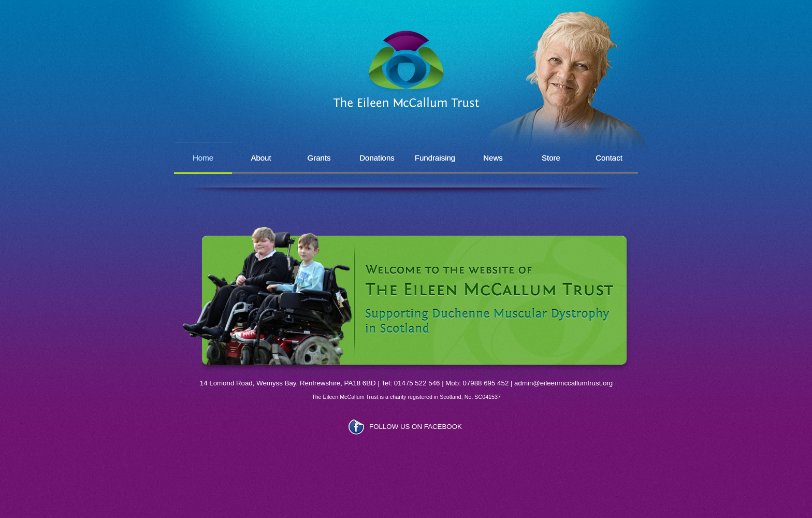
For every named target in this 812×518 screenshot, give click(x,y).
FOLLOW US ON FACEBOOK (416, 427)
